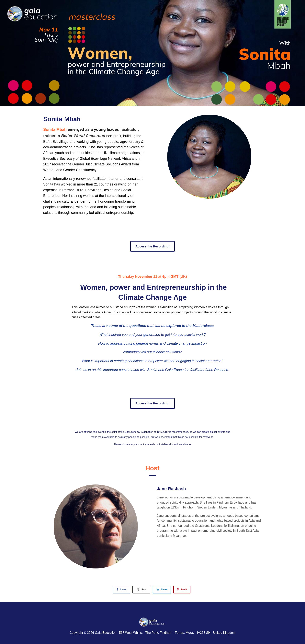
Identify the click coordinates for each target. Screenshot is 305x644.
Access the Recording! (152, 246)
